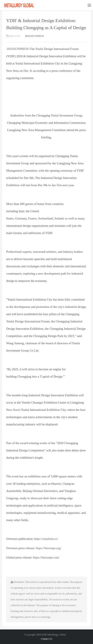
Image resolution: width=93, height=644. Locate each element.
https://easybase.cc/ (46, 539)
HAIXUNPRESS (36, 36)
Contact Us (46, 639)
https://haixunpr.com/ (46, 557)
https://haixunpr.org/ (48, 548)
